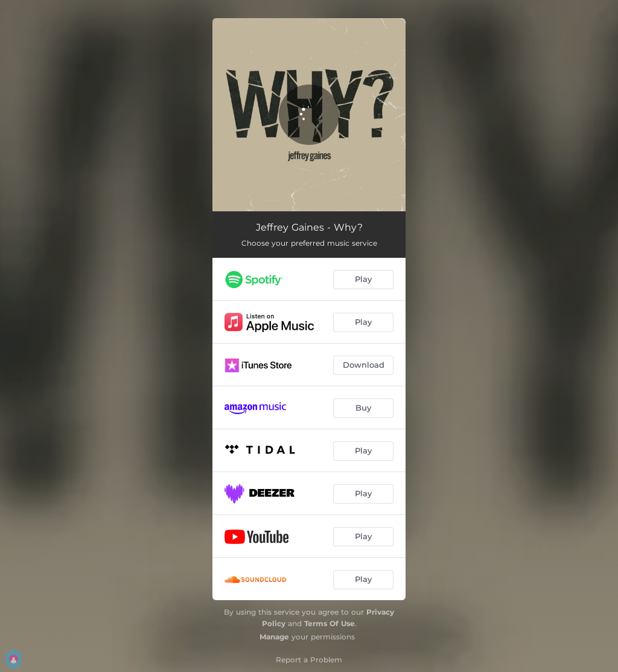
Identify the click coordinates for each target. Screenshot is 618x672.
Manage (274, 637)
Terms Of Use (330, 623)
